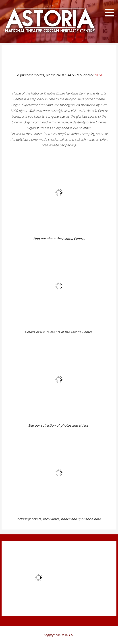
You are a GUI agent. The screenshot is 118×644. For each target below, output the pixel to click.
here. (99, 75)
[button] (111, 9)
